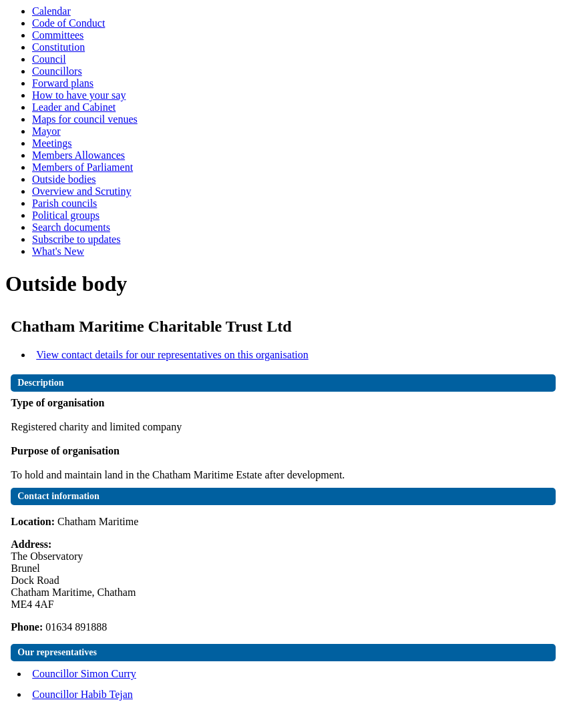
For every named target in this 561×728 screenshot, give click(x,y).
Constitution (58, 47)
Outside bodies (64, 179)
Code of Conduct (68, 23)
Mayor (46, 131)
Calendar (51, 11)
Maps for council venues (85, 119)
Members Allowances (78, 155)
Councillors (57, 71)
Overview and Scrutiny (81, 191)
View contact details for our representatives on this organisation (172, 355)
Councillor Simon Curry (84, 674)
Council (49, 59)
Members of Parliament (82, 167)
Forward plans (63, 83)
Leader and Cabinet (74, 107)
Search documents (71, 227)
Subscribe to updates (76, 239)
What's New (58, 251)
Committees (58, 35)
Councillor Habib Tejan (82, 694)
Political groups (66, 215)
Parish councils (64, 203)
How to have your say (79, 95)
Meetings (52, 143)
